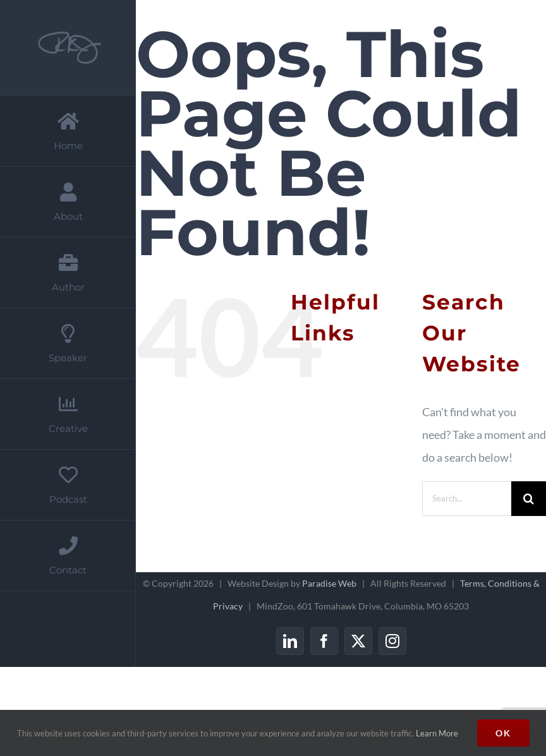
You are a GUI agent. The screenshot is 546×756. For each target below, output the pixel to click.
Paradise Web (329, 583)
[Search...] (467, 499)
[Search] (529, 499)
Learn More (437, 733)
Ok (503, 733)
